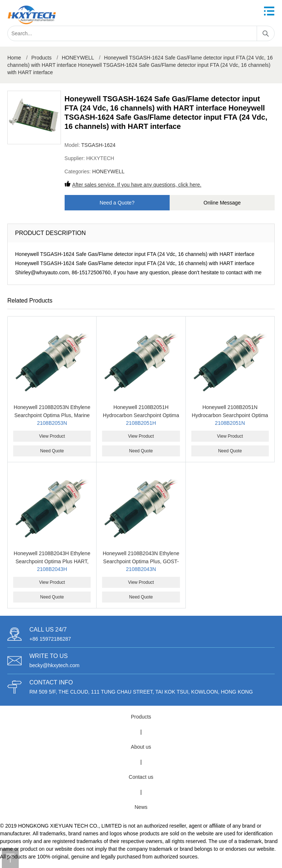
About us (141, 747)
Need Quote (52, 451)
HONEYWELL (78, 58)
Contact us (141, 777)
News (141, 807)
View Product (52, 436)
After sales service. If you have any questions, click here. (137, 185)
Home (14, 58)
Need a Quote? (117, 203)
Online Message (222, 203)
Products (41, 58)
